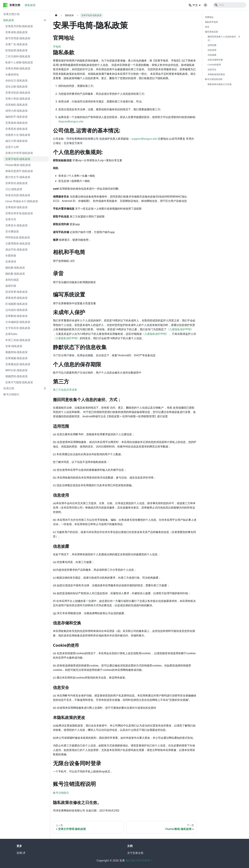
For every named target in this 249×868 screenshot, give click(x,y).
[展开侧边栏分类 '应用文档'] (45, 388)
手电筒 (57, 47)
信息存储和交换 (215, 60)
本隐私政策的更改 (216, 74)
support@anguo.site (144, 139)
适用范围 (212, 45)
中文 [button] (193, 5)
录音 (207, 27)
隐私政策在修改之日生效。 (221, 84)
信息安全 (212, 69)
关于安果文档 (135, 853)
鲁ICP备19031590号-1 (139, 860)
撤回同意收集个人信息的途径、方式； (224, 38)
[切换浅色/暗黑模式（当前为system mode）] (205, 5)
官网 (21, 853)
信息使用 (212, 50)
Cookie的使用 (214, 65)
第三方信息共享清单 (65, 390)
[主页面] (56, 15)
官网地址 (209, 17)
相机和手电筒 (211, 22)
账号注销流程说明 (214, 79)
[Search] (230, 5)
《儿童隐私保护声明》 (180, 329)
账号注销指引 (61, 793)
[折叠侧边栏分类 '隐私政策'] (45, 20)
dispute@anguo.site (71, 121)
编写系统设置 (211, 32)
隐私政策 (30, 5)
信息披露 (212, 55)
